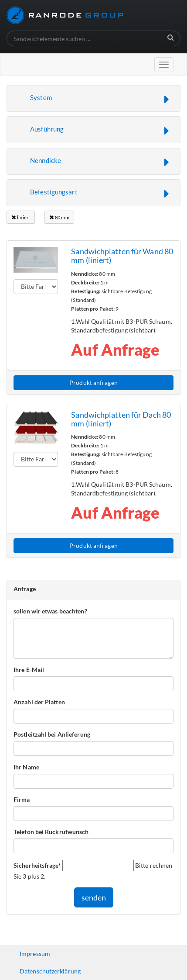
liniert (21, 217)
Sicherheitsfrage (37, 865)
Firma (22, 799)
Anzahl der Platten (39, 702)
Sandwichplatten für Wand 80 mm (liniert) (122, 256)
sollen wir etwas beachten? (50, 611)
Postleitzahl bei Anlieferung (52, 734)
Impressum (35, 954)
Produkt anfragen (93, 383)
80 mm (59, 217)
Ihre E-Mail (29, 670)
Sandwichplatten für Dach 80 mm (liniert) (121, 419)
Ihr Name (26, 767)
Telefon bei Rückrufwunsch (51, 832)
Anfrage (25, 589)
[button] (93, 98)
